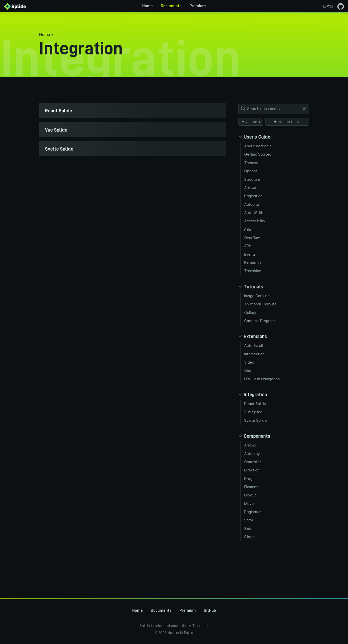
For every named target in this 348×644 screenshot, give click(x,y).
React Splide (255, 419)
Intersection (255, 367)
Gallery (250, 324)
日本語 (328, 6)
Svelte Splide (256, 437)
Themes (252, 164)
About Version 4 (259, 146)
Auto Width (254, 218)
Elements (253, 508)
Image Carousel (258, 306)
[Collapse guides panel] (254, 137)
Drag (249, 499)
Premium (198, 6)
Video (249, 376)
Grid (248, 385)
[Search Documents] (275, 109)
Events (250, 263)
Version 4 (251, 122)
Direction (252, 490)
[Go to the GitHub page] (341, 6)
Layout (251, 517)
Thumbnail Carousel (262, 315)
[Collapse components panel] (254, 453)
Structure (252, 182)
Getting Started (258, 155)
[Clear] (304, 109)
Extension (253, 272)
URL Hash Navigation (263, 394)
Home (147, 6)
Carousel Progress (261, 333)
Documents (171, 6)
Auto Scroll (254, 358)
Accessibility (255, 227)
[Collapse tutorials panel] (251, 296)
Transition (253, 281)
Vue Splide (254, 428)
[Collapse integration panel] (253, 410)
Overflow (252, 245)
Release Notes (287, 122)
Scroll (249, 543)
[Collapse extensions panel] (253, 349)
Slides (250, 561)
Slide (249, 552)
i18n (248, 236)
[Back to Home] (15, 6)
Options (251, 173)
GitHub (210, 611)
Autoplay (252, 209)
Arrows (251, 191)
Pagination (254, 200)
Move (249, 526)
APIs (248, 254)
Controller (253, 481)
